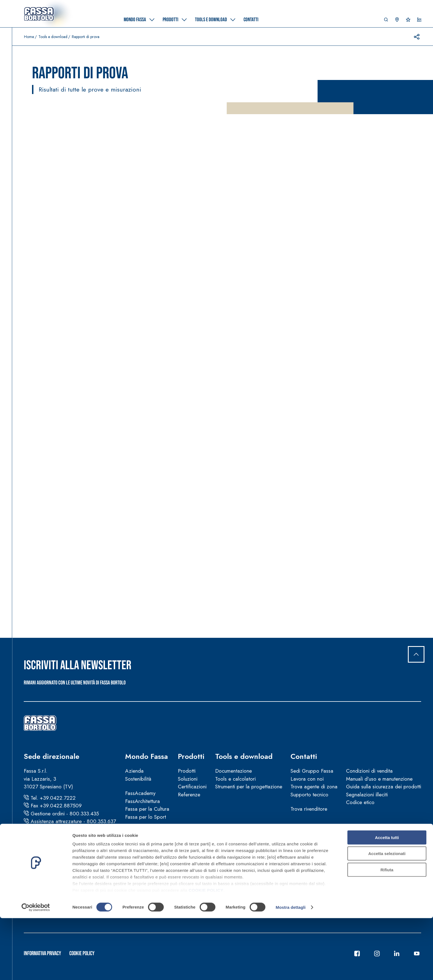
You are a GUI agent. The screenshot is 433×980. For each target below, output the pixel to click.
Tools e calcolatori (235, 779)
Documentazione (233, 771)
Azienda (134, 771)
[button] (386, 21)
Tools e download (53, 37)
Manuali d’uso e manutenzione (379, 779)
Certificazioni (192, 787)
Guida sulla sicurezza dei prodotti (384, 787)
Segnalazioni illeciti (367, 795)
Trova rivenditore (309, 809)
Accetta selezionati (387, 915)
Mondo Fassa (146, 756)
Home (29, 37)
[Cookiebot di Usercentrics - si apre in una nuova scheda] (36, 969)
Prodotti (191, 756)
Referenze (189, 795)
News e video (141, 831)
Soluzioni (188, 779)
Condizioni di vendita (369, 771)
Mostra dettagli (291, 969)
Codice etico (360, 802)
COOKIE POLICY (206, 952)
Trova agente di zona (314, 787)
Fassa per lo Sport (146, 817)
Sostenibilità (138, 779)
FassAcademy (140, 793)
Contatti (304, 756)
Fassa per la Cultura (147, 809)
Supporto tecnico (309, 795)
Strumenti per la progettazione (249, 787)
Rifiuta (387, 932)
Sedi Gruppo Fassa (312, 771)
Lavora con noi (307, 779)
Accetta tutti (387, 899)
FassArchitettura (142, 801)
